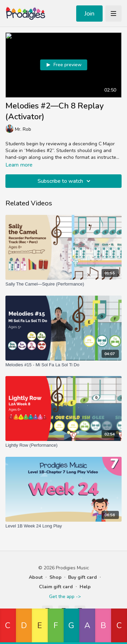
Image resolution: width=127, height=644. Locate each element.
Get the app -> (65, 597)
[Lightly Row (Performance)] (63, 445)
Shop (56, 577)
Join (89, 14)
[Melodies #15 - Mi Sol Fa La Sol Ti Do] (63, 365)
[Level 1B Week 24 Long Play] (63, 526)
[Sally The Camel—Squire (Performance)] (63, 284)
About (36, 577)
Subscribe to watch (65, 181)
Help (85, 587)
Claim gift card (56, 587)
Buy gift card (82, 577)
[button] (8, 626)
